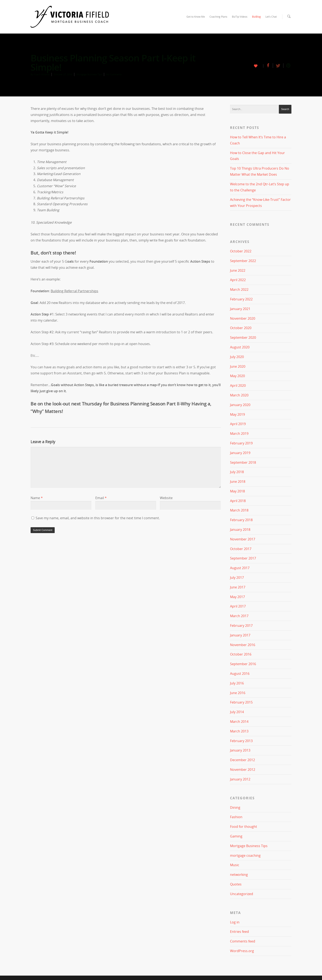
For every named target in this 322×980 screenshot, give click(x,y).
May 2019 (237, 414)
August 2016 (240, 674)
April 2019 (238, 424)
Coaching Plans (218, 17)
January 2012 (240, 779)
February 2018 (241, 520)
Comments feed (243, 941)
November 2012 (243, 770)
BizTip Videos (240, 17)
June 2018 (238, 482)
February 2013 (241, 741)
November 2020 (243, 318)
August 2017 (240, 568)
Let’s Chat (271, 17)
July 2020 (237, 357)
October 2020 (241, 328)
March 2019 (239, 434)
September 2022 (243, 261)
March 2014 (239, 722)
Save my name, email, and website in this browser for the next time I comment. (98, 518)
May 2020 (237, 376)
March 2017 (239, 616)
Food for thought (244, 827)
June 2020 (238, 366)
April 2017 (238, 606)
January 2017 (240, 635)
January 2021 (240, 309)
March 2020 (239, 395)
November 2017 (243, 539)
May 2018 (237, 491)
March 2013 (239, 731)
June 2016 (238, 693)
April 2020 (238, 386)
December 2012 (242, 760)
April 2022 (238, 280)
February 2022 (241, 299)
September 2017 (243, 558)
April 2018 (238, 501)
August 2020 (240, 347)
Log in (235, 922)
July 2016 (237, 683)
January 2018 (240, 530)
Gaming (236, 836)
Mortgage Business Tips (89, 74)
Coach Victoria (42, 74)
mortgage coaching (245, 855)
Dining (235, 807)
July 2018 (237, 472)
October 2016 (241, 654)
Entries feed (239, 932)
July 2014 (237, 712)
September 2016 (243, 664)
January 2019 (240, 453)
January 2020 (240, 405)
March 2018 (239, 510)
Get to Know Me (196, 17)
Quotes (236, 884)
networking (239, 875)
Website (166, 498)
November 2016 (243, 645)
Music (235, 865)
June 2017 (238, 587)
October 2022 (241, 251)
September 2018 (243, 462)
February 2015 (241, 702)
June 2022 (238, 270)
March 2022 (239, 289)
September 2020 (243, 337)
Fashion (236, 817)
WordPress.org (242, 951)
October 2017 (241, 549)
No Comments (114, 74)
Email (101, 498)
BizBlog (256, 17)
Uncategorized (242, 894)
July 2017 (237, 578)
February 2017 (241, 626)
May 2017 (237, 597)
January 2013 (240, 750)
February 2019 (241, 443)
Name (37, 498)
